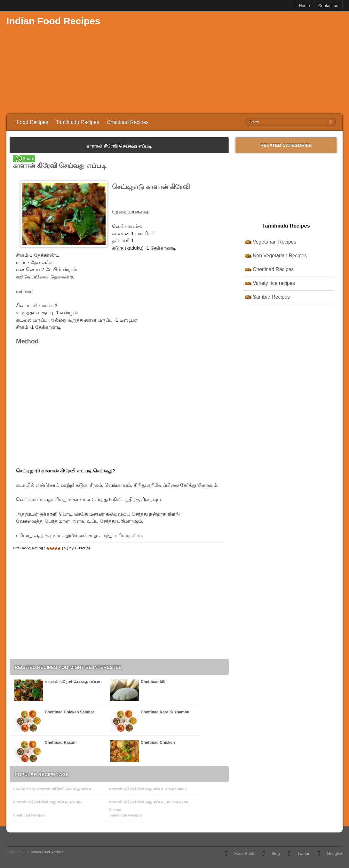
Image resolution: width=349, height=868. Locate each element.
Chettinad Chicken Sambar (70, 712)
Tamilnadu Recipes (78, 122)
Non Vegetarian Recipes (280, 256)
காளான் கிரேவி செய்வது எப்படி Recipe (48, 802)
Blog (276, 853)
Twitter (303, 853)
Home (304, 6)
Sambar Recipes (271, 297)
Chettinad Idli (153, 682)
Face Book (244, 853)
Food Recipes (32, 122)
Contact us (328, 6)
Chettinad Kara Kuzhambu (165, 712)
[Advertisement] (226, 62)
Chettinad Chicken (158, 743)
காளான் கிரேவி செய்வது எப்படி (73, 682)
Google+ (335, 853)
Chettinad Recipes (128, 122)
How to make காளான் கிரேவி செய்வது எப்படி (53, 789)
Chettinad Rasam (61, 743)
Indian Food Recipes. (48, 852)
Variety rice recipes (274, 283)
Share (29, 159)
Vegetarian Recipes (274, 242)
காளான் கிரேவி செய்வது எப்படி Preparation (148, 789)
